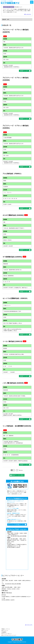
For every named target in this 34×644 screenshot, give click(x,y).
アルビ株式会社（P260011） (12, 174)
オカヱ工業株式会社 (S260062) (13, 215)
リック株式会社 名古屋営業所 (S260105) (17, 426)
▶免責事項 (4, 632)
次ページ (21, 470)
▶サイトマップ (5, 631)
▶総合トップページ (6, 629)
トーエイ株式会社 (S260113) (12, 341)
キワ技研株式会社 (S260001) (12, 257)
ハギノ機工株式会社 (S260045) (13, 383)
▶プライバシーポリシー (7, 634)
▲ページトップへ (29, 625)
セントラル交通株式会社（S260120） (15, 298)
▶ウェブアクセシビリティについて (9, 635)
